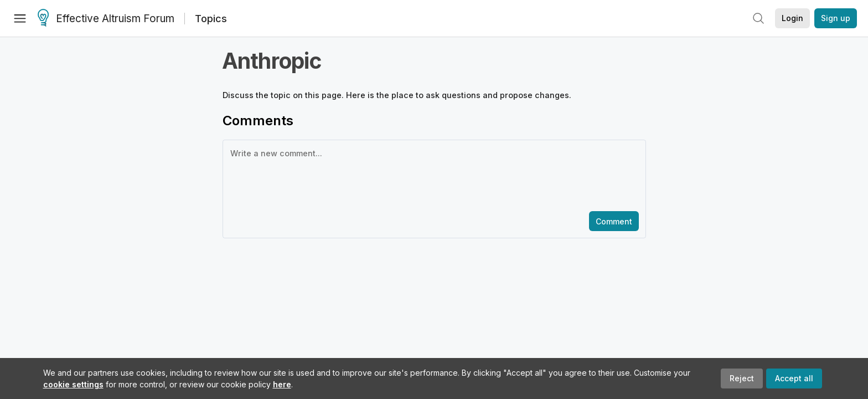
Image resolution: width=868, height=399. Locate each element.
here (282, 384)
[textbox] (432, 175)
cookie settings (73, 384)
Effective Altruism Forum (106, 19)
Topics (211, 19)
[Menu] (20, 18)
